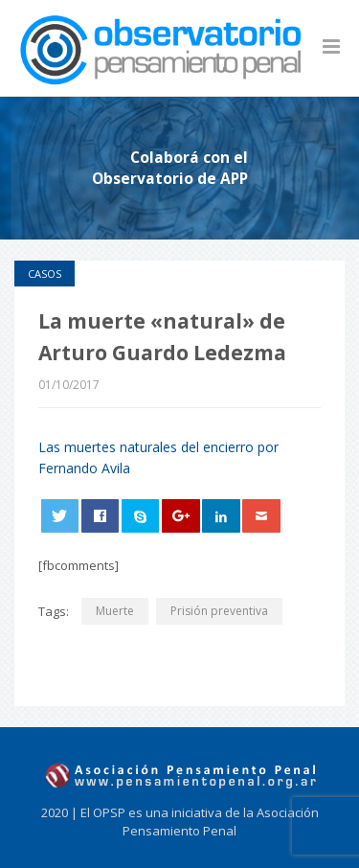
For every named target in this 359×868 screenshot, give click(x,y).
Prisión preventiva (219, 611)
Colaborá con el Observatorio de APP (170, 168)
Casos (45, 274)
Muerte (115, 611)
